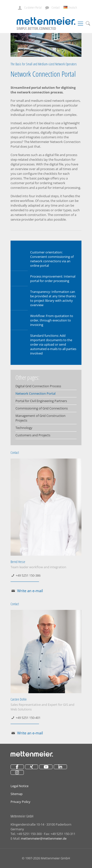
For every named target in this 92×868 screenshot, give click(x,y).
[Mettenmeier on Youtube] (46, 767)
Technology (24, 428)
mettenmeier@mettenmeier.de (44, 838)
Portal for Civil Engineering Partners (41, 401)
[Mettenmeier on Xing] (32, 767)
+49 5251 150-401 (28, 718)
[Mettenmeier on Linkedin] (60, 767)
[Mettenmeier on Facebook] (17, 767)
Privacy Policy (20, 802)
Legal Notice (20, 786)
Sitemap (17, 794)
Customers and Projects (33, 435)
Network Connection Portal (35, 393)
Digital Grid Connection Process (38, 386)
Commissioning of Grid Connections (42, 408)
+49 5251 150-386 (28, 575)
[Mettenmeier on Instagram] (17, 772)
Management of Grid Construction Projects (40, 418)
